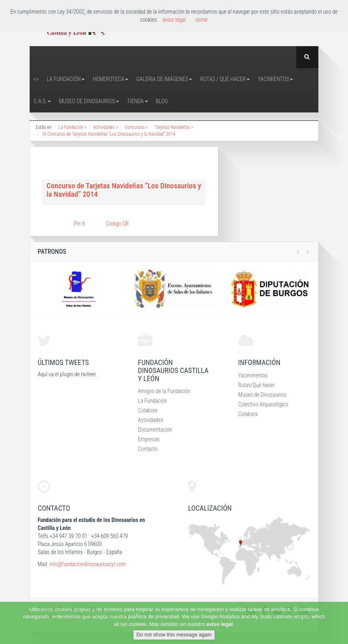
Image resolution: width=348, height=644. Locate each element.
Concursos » (136, 127)
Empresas (149, 439)
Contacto (148, 449)
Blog (162, 101)
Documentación (155, 430)
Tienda (138, 101)
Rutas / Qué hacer (225, 79)
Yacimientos (275, 79)
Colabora (148, 410)
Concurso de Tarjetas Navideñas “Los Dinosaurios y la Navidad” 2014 (124, 190)
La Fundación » (73, 127)
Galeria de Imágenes (164, 79)
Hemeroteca (110, 79)
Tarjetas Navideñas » (174, 127)
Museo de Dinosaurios (89, 101)
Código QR (117, 224)
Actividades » (106, 127)
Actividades (151, 420)
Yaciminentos (253, 375)
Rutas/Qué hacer (256, 385)
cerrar (202, 20)
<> (36, 79)
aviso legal (219, 624)
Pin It (79, 224)
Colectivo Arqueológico (263, 404)
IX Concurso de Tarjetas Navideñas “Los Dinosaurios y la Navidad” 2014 (109, 134)
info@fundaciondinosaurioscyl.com (88, 564)
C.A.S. (42, 101)
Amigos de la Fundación (164, 391)
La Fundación (66, 79)
